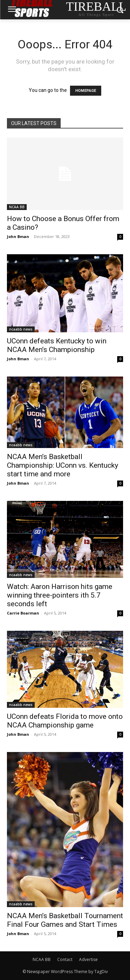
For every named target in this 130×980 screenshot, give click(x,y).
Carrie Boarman (23, 613)
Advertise (88, 959)
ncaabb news (21, 329)
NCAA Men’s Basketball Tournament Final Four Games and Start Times (65, 920)
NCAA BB (17, 207)
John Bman (18, 236)
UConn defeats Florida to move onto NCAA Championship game (65, 721)
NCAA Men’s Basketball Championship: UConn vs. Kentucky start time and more (63, 465)
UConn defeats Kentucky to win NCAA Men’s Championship (57, 345)
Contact (65, 959)
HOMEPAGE (86, 91)
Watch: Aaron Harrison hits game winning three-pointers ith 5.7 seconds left (60, 595)
